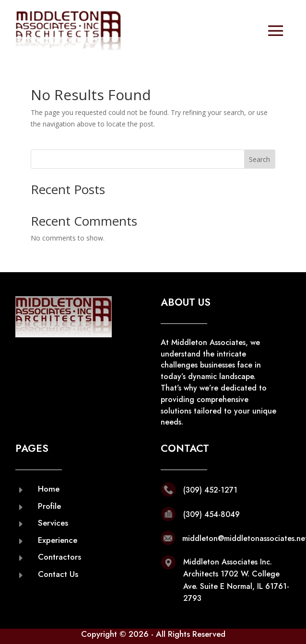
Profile (49, 506)
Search (259, 159)
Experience (58, 540)
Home (49, 489)
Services (53, 523)
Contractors (59, 557)
